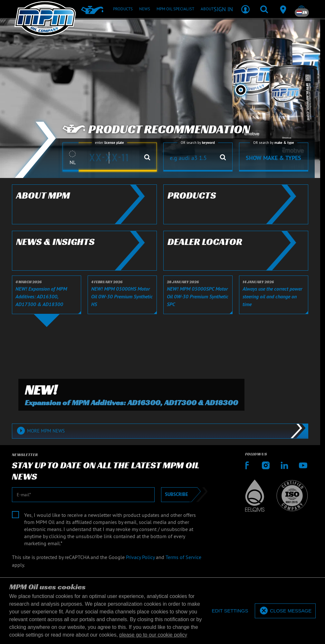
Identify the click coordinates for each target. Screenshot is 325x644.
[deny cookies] (230, 611)
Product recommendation (156, 129)
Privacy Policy (140, 557)
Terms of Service (183, 557)
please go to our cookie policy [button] (153, 635)
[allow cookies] (285, 611)
